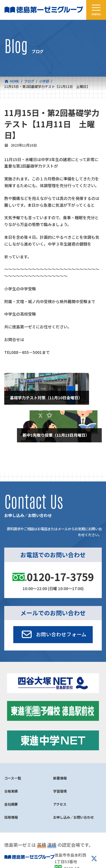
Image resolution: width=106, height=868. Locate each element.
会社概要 (11, 804)
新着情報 (60, 778)
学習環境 (60, 791)
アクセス (60, 804)
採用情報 (11, 817)
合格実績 (11, 791)
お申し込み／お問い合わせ (73, 817)
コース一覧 (13, 778)
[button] (53, 635)
